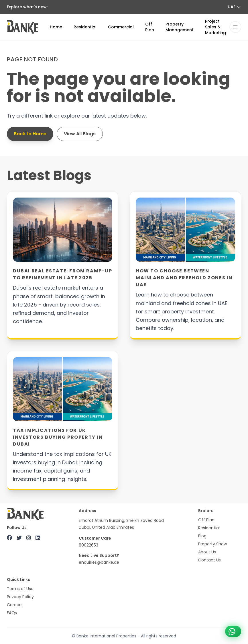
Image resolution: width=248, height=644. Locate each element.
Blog (202, 536)
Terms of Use (20, 589)
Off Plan (150, 27)
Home (56, 27)
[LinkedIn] (38, 538)
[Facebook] (9, 538)
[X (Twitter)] (19, 538)
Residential (85, 27)
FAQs (12, 613)
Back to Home (30, 134)
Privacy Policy (20, 597)
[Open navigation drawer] (235, 27)
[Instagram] (29, 538)
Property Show (212, 544)
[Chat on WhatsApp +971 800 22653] (233, 631)
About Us (207, 552)
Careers (15, 605)
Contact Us (209, 560)
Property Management (180, 27)
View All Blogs (80, 134)
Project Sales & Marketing (215, 27)
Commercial (121, 27)
